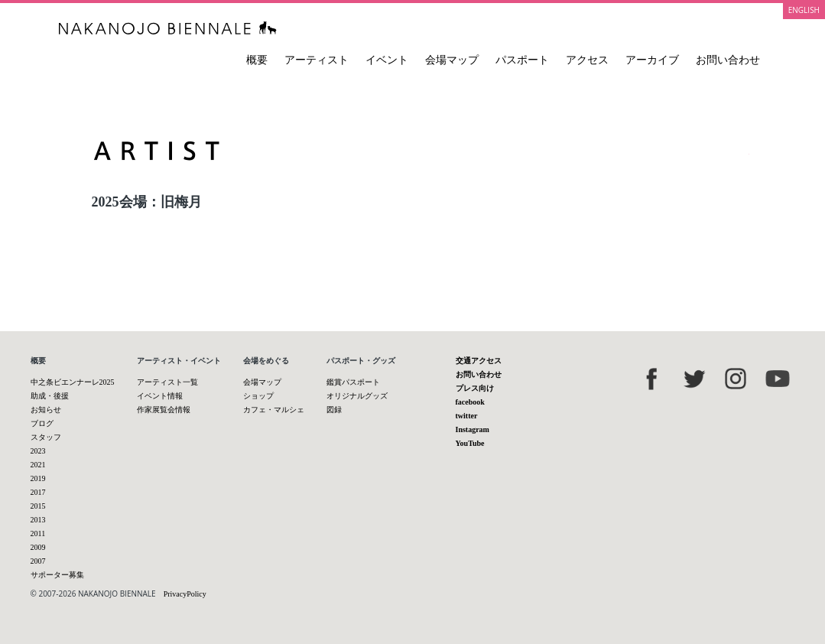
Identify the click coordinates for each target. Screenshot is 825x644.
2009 (38, 547)
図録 (334, 410)
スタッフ (46, 437)
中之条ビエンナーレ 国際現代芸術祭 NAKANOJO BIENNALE (168, 28)
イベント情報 (160, 396)
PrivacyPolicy (185, 594)
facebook (470, 402)
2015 (38, 506)
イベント (387, 60)
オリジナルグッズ (357, 396)
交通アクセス (479, 361)
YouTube (470, 443)
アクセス (587, 60)
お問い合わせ (728, 60)
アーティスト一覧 (167, 382)
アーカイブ (652, 60)
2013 (38, 520)
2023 (38, 451)
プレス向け (475, 388)
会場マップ (452, 60)
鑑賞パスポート (353, 382)
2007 (38, 561)
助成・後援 (50, 396)
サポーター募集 (57, 575)
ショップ (258, 396)
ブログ (42, 423)
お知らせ (46, 410)
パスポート (522, 60)
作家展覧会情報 (164, 410)
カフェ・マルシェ (274, 410)
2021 (38, 465)
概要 (257, 60)
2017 (38, 492)
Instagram (473, 429)
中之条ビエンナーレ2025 (73, 382)
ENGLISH (804, 10)
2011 (38, 533)
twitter (467, 416)
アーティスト (317, 60)
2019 (38, 478)
